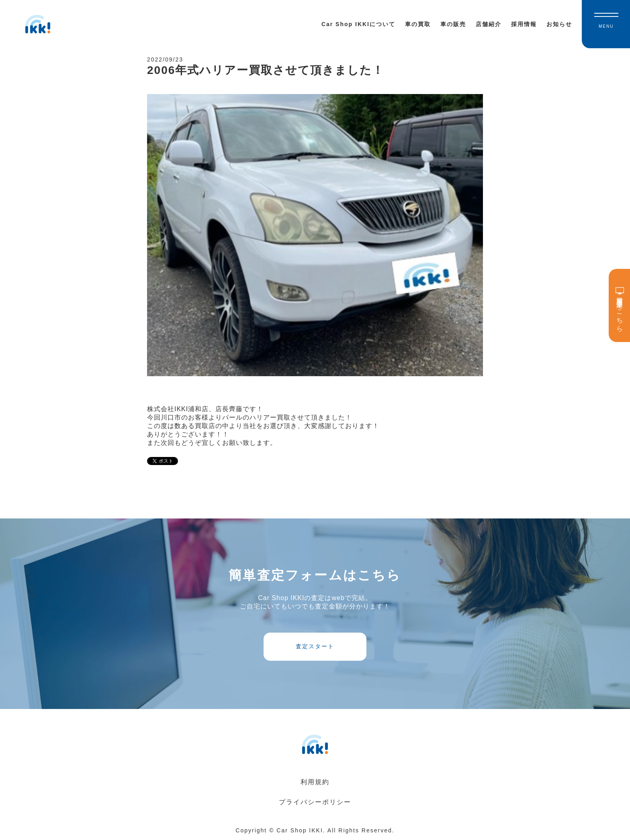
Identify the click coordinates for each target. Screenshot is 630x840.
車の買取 (418, 24)
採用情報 (524, 24)
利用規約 (315, 782)
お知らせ (559, 24)
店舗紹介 (489, 24)
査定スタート (315, 646)
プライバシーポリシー (315, 802)
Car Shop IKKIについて (358, 24)
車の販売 (453, 24)
